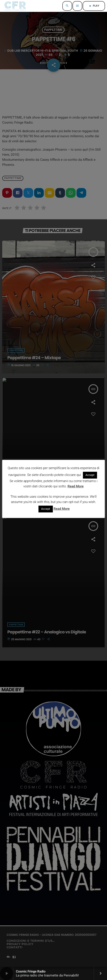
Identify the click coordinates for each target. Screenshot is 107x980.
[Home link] (15, 6)
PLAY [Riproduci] (94, 6)
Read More (75, 486)
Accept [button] (90, 475)
